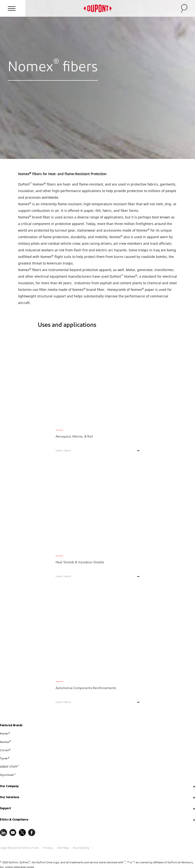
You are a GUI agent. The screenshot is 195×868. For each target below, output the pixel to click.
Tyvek (5, 758)
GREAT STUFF (10, 767)
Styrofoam (8, 775)
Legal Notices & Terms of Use (19, 848)
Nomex (6, 742)
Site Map (63, 848)
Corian (5, 750)
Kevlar (5, 733)
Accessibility (82, 848)
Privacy (48, 848)
